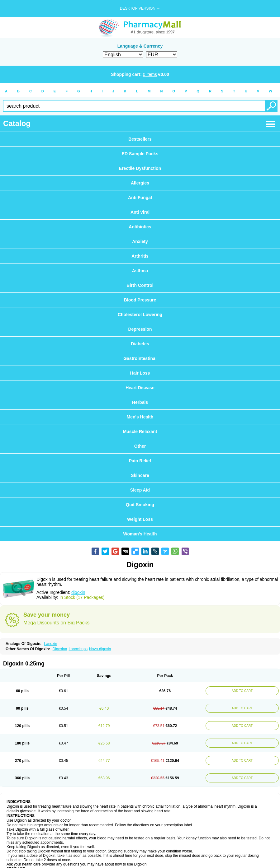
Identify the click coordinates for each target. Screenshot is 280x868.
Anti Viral (140, 212)
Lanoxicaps (78, 649)
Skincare (140, 475)
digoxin (78, 592)
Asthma (140, 271)
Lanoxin (50, 644)
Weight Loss (140, 519)
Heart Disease (140, 388)
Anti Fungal (140, 198)
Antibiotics (140, 227)
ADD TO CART (242, 691)
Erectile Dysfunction (140, 168)
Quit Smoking (140, 505)
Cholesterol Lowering (140, 315)
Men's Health (140, 417)
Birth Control (140, 285)
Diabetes (140, 344)
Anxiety (140, 241)
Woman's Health (140, 534)
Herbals (140, 402)
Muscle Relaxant (140, 432)
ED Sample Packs (140, 154)
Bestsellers (140, 139)
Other (140, 446)
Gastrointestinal (140, 358)
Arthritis (140, 256)
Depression (140, 329)
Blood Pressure (140, 300)
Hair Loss (140, 373)
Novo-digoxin (100, 649)
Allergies (140, 183)
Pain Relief (140, 461)
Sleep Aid (140, 490)
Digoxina (60, 649)
